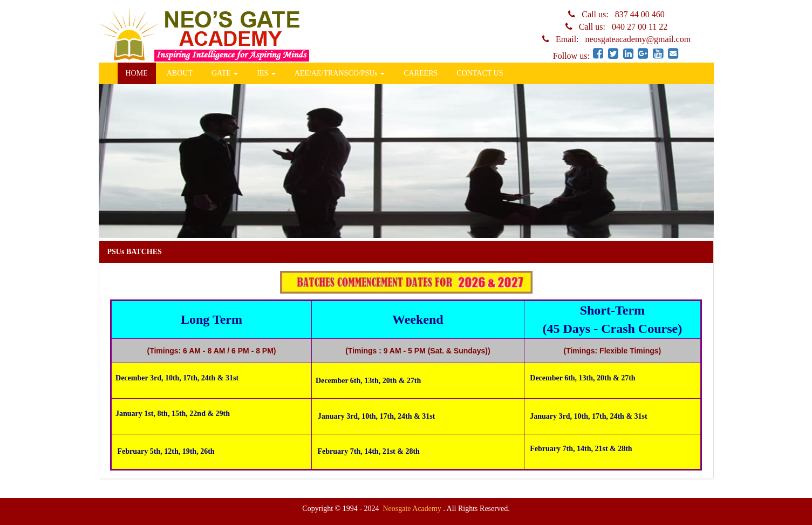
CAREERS (421, 73)
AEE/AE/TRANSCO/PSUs (340, 73)
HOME (137, 73)
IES (266, 73)
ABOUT (180, 73)
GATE (225, 73)
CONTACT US (480, 73)
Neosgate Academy (413, 509)
